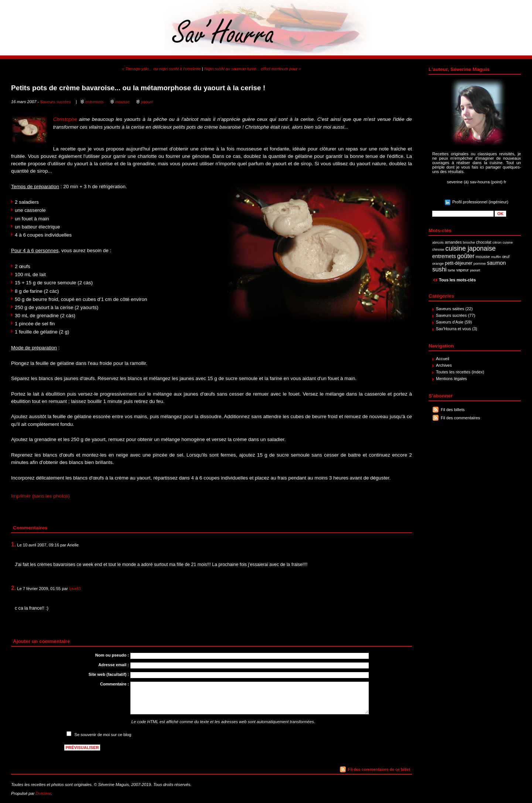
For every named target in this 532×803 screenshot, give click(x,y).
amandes (453, 242)
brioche (469, 242)
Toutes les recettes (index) (460, 372)
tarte (451, 270)
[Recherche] (463, 214)
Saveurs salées (450, 309)
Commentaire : (115, 684)
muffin (496, 257)
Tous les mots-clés (457, 280)
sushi (439, 269)
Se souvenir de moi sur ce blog (103, 735)
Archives (444, 365)
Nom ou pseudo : (112, 655)
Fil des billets (453, 410)
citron (497, 242)
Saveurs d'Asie (450, 322)
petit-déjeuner (459, 263)
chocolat (484, 242)
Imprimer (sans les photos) (40, 496)
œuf (506, 257)
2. (13, 588)
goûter (466, 256)
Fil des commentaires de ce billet (379, 769)
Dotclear (43, 793)
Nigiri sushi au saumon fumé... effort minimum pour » (252, 69)
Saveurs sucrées (451, 315)
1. (13, 544)
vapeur (463, 270)
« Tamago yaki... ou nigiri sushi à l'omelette (161, 69)
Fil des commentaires (460, 418)
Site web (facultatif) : (109, 674)
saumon (496, 263)
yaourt (475, 270)
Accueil (443, 359)
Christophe (65, 119)
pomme (480, 263)
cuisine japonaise (471, 248)
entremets (444, 256)
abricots (438, 243)
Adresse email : (114, 665)
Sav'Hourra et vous (453, 329)
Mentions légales (451, 379)
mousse (483, 257)
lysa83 (75, 589)
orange (438, 263)
